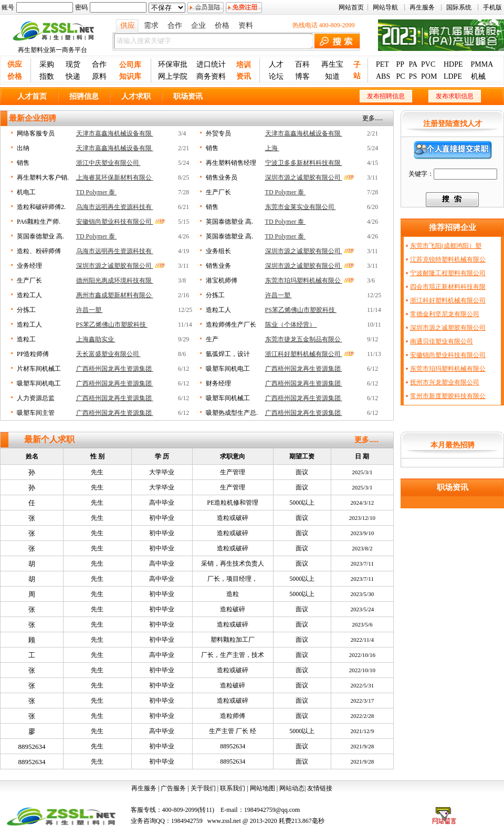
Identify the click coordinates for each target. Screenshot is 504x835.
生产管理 (233, 472)
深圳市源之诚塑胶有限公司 (304, 178)
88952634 (32, 747)
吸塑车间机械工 (228, 398)
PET (382, 64)
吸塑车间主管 (36, 413)
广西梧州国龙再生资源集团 (115, 369)
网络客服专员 (36, 133)
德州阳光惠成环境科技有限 (115, 280)
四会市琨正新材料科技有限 (448, 287)
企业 (198, 25)
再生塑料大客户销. (43, 178)
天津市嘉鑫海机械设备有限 (115, 133)
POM (429, 76)
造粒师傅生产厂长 (231, 325)
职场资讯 (188, 96)
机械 (478, 76)
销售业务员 (222, 178)
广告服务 (173, 788)
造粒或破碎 (233, 518)
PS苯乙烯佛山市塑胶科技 (301, 310)
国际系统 (459, 7)
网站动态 (292, 788)
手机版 (492, 7)
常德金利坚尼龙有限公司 (445, 314)
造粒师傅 (233, 716)
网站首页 (351, 7)
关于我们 (203, 788)
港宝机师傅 (222, 280)
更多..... (372, 118)
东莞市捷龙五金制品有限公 (304, 339)
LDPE (453, 76)
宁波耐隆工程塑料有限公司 (448, 273)
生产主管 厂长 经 (233, 731)
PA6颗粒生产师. (39, 222)
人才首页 (32, 96)
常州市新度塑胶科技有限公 (448, 396)
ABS (383, 76)
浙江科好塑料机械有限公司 (304, 354)
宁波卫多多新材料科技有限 (304, 163)
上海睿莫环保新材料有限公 (115, 178)
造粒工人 (29, 295)
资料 (246, 25)
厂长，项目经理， (233, 579)
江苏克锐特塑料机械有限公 (448, 259)
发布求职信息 (455, 96)
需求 (151, 25)
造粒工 (26, 339)
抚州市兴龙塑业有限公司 (445, 382)
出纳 (23, 148)
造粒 (233, 594)
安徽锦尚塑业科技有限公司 (115, 222)
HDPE (453, 64)
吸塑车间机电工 (228, 369)
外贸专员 (218, 133)
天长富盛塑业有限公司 (108, 354)
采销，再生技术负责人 (233, 563)
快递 (73, 76)
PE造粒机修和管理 (233, 503)
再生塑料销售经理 (231, 163)
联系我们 (233, 788)
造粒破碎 (233, 609)
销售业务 (218, 266)
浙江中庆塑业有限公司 (108, 163)
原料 (99, 76)
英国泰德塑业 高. (229, 222)
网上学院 (173, 76)
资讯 (244, 76)
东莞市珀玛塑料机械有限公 (304, 280)
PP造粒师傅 (33, 354)
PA (413, 64)
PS (413, 76)
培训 (244, 65)
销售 (212, 148)
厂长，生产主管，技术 (233, 655)
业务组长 (218, 251)
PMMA (482, 64)
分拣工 (215, 295)
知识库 (130, 76)
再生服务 (422, 7)
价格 (222, 25)
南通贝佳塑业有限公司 (442, 341)
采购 (47, 64)
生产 (212, 339)
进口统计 (211, 64)
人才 (276, 64)
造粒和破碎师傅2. (41, 207)
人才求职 (136, 96)
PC (400, 76)
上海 (272, 148)
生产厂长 (218, 192)
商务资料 (211, 76)
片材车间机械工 (39, 369)
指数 (47, 76)
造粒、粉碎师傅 (39, 251)
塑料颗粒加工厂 (233, 640)
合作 (175, 25)
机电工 (26, 192)
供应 (128, 25)
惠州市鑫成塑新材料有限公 (115, 295)
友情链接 (320, 788)
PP (400, 64)
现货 (73, 64)
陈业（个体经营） (291, 325)
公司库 (130, 65)
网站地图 (262, 788)
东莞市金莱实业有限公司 (301, 207)
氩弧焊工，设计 (228, 354)
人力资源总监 (36, 398)
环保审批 (173, 64)
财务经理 (218, 383)
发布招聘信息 (386, 96)
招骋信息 (84, 96)
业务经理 (29, 266)
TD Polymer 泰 (97, 192)
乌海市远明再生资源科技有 (115, 207)
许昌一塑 (279, 295)
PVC (428, 64)
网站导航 (385, 7)
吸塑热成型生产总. (232, 413)
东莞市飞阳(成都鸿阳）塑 (446, 246)
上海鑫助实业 (96, 339)
